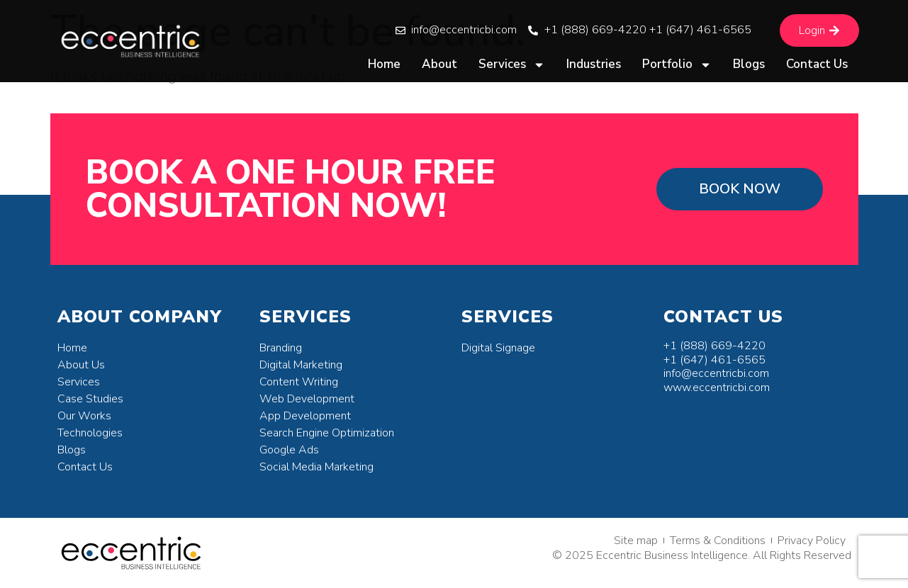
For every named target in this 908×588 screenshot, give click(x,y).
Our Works (84, 416)
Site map (636, 541)
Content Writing (299, 382)
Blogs (749, 64)
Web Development (307, 399)
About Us (81, 365)
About (439, 64)
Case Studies (90, 399)
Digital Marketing (301, 365)
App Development (305, 416)
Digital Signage (498, 348)
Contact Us (817, 64)
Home (384, 64)
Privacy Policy (812, 541)
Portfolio (677, 64)
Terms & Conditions (718, 541)
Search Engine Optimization (327, 433)
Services (512, 64)
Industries (594, 64)
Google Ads (289, 450)
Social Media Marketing (316, 467)
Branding (281, 348)
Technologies (90, 433)
